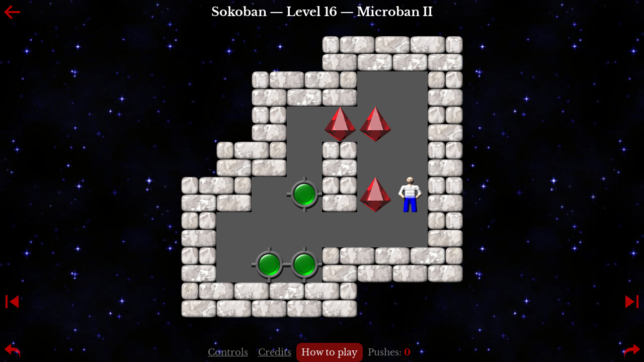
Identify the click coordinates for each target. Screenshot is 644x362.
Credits (275, 352)
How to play (330, 352)
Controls (228, 352)
